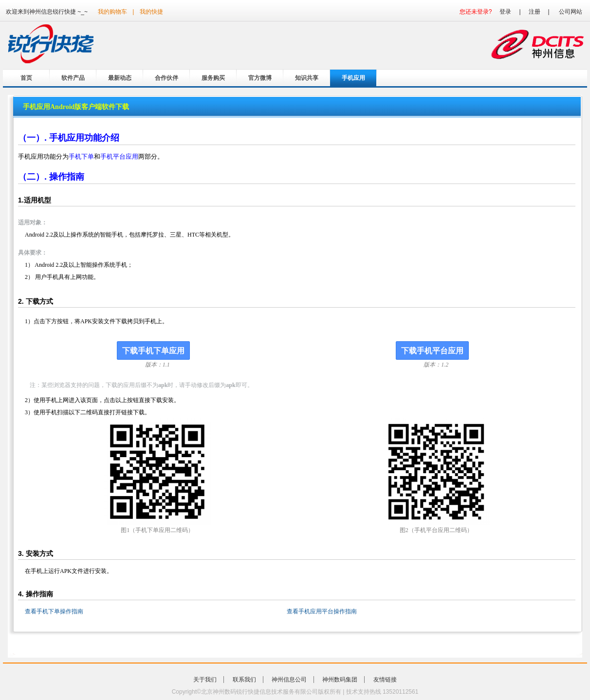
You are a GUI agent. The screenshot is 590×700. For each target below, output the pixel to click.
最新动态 (120, 78)
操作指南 (67, 177)
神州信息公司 (289, 680)
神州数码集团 (340, 680)
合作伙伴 (166, 78)
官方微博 (260, 78)
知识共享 (307, 78)
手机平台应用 (119, 157)
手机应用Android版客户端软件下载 (76, 107)
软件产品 (73, 78)
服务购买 (213, 78)
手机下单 (81, 157)
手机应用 (353, 78)
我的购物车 (112, 12)
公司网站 (571, 12)
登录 (505, 12)
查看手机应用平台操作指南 (322, 611)
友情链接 (385, 680)
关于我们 (205, 680)
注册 (535, 12)
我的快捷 (151, 12)
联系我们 (244, 680)
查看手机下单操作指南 (54, 611)
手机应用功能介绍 (84, 138)
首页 (26, 78)
